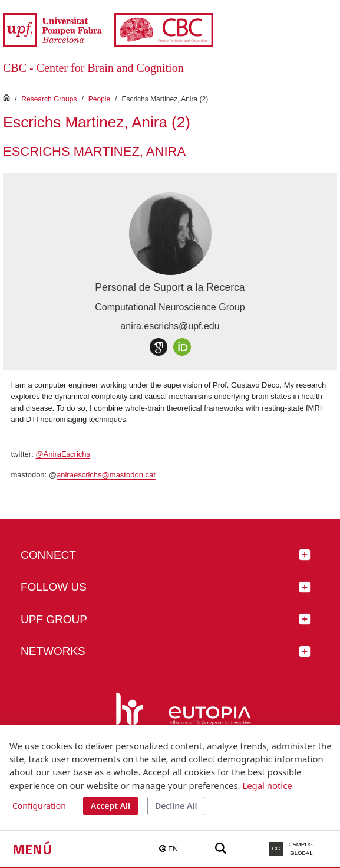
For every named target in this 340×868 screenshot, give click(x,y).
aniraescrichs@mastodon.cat (106, 475)
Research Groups (49, 99)
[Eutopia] (210, 718)
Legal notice (267, 785)
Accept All (110, 806)
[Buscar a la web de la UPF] (221, 849)
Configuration (39, 806)
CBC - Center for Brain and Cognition (93, 68)
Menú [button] (32, 849)
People (99, 99)
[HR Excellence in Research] (127, 718)
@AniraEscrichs (63, 454)
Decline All (176, 806)
